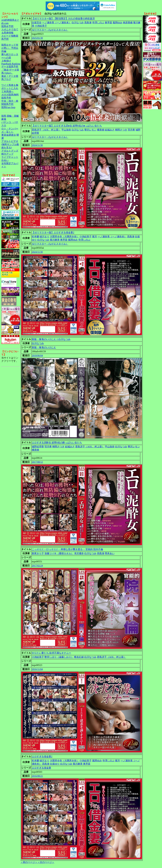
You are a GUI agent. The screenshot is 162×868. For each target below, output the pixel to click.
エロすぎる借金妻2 (42, 756)
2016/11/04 (37, 669)
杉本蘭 (35, 237)
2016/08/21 (37, 776)
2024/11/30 (37, 145)
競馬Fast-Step (8, 107)
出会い (5, 160)
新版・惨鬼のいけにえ (44, 347)
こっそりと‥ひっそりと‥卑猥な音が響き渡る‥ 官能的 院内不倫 (67, 549)
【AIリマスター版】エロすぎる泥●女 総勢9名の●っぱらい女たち (67, 126)
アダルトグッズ (10, 151)
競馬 (4, 116)
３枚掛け (6, 61)
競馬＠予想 (7, 26)
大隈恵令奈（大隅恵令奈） (64, 237)
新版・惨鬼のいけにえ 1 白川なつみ (51, 339)
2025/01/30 (37, 38)
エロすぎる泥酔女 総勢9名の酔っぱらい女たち (57, 443)
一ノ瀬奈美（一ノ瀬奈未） (57, 23)
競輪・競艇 (13, 116)
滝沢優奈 (79, 553)
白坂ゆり (55, 764)
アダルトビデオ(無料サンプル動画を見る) (10, 144)
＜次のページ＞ (46, 862)
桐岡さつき (121, 130)
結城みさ (110, 130)
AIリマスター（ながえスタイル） (50, 30)
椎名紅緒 (79, 657)
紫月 (95, 237)
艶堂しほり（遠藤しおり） (59, 657)
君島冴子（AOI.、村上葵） (46, 130)
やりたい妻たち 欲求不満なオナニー (51, 653)
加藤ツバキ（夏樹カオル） (59, 553)
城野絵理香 (38, 447)
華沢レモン (90, 130)
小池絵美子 (41, 26)
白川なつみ (78, 23)
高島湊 (88, 23)
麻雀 (4, 119)
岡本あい (110, 553)
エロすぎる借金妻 (41, 768)
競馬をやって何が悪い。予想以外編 (10, 48)
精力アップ (7, 154)
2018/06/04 (37, 356)
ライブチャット (10, 157)
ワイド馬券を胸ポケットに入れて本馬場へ (10, 88)
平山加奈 (66, 130)
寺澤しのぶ (98, 23)
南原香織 (128, 23)
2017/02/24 (37, 566)
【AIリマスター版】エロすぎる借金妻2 (53, 232)
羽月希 (131, 130)
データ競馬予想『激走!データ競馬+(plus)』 (10, 70)
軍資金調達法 (9, 135)
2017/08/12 (37, 462)
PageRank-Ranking (11, 64)
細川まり (44, 237)
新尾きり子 (38, 553)
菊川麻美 (55, 240)
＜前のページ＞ (29, 862)
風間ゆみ (118, 23)
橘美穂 (101, 130)
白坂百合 (37, 23)
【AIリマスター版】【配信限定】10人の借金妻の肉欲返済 (63, 18)
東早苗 (108, 23)
